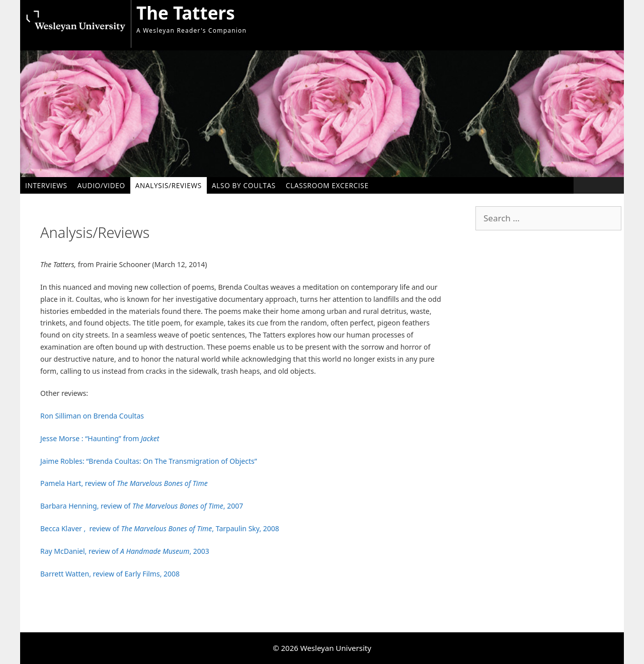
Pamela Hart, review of (125, 483)
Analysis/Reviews (169, 185)
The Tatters (186, 13)
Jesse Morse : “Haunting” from (100, 438)
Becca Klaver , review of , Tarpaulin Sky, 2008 (160, 528)
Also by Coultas (244, 185)
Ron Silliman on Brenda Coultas (92, 416)
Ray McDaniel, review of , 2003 (125, 551)
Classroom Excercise (327, 185)
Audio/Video (101, 185)
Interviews (46, 185)
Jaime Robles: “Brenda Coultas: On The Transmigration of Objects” (149, 461)
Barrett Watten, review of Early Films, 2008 (110, 574)
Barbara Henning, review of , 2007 (142, 506)
